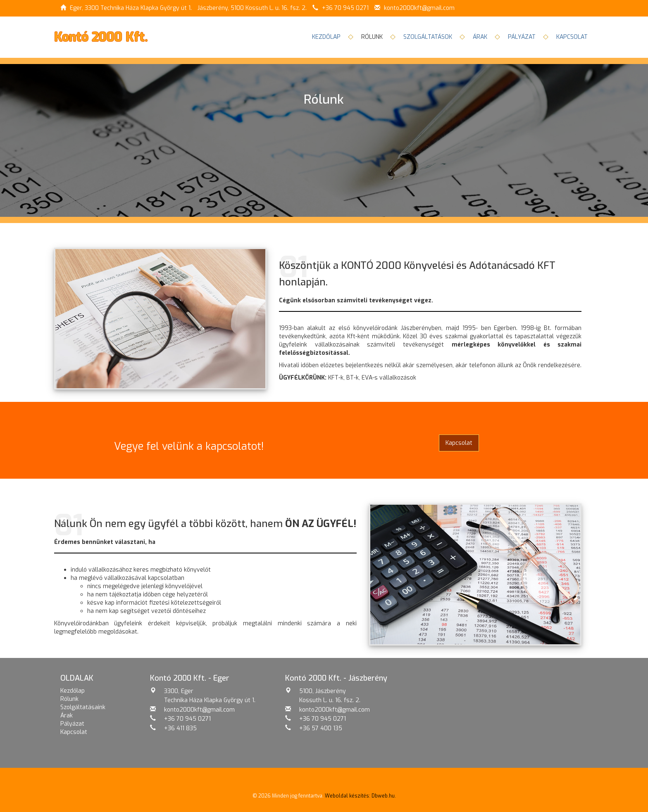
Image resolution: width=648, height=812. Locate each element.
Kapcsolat (572, 37)
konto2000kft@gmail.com (419, 8)
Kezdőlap (326, 37)
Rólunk (69, 699)
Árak (480, 37)
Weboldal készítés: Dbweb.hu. (360, 796)
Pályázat (522, 37)
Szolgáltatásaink (83, 707)
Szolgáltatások (428, 37)
